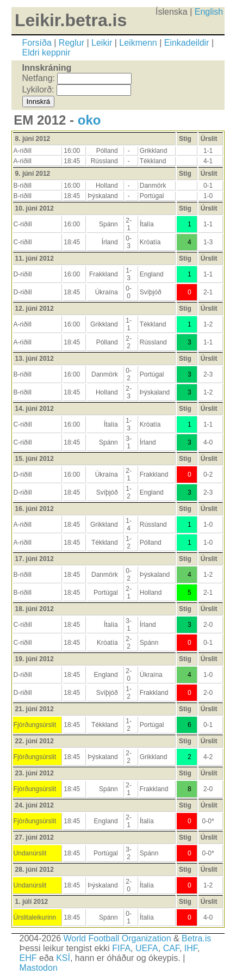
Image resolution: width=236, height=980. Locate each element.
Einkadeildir (187, 43)
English (209, 12)
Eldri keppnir (46, 53)
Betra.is (196, 938)
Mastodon (39, 968)
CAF (171, 948)
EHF (28, 958)
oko (89, 120)
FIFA (121, 948)
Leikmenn (138, 43)
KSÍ (63, 958)
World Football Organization (117, 938)
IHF (191, 948)
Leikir (102, 43)
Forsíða (37, 43)
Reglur (72, 43)
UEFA (147, 948)
